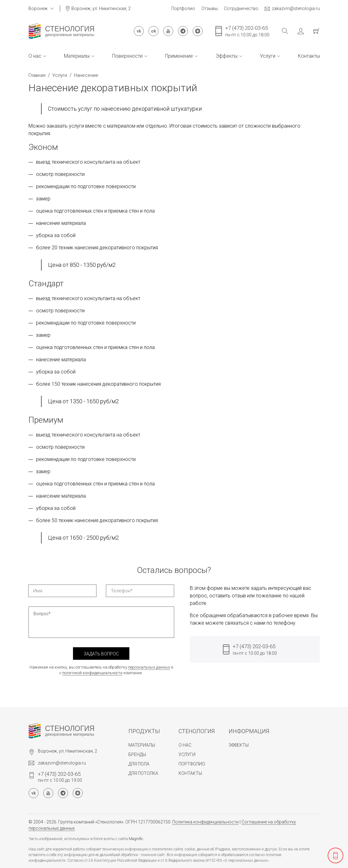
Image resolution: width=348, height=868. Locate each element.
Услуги (270, 56)
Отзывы (210, 8)
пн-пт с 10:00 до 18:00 (247, 31)
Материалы (79, 56)
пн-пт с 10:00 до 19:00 (60, 777)
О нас (37, 56)
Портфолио (183, 8)
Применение (181, 56)
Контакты (309, 56)
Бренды (137, 754)
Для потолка (143, 773)
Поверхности (130, 56)
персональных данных (149, 667)
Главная (37, 75)
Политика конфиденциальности (205, 822)
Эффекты (229, 56)
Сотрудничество (241, 8)
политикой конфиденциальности (92, 673)
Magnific (136, 839)
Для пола (139, 764)
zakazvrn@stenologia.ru (292, 9)
